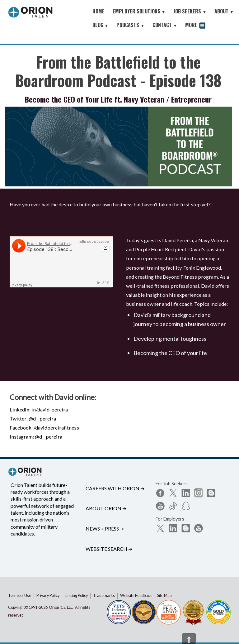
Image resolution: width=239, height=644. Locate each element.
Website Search (109, 549)
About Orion (106, 508)
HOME (98, 11)
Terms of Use (20, 596)
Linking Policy (76, 596)
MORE (195, 26)
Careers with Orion (115, 488)
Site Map (164, 596)
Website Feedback (136, 596)
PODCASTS (130, 25)
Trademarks (104, 596)
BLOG (101, 25)
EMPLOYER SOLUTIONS (139, 11)
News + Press (105, 529)
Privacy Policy (48, 596)
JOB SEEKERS (190, 11)
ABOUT (224, 11)
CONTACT (165, 25)
